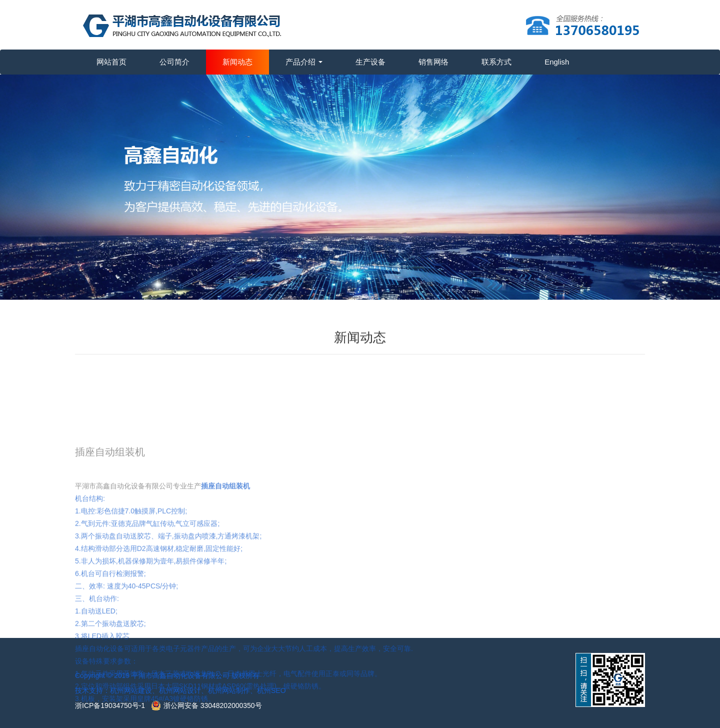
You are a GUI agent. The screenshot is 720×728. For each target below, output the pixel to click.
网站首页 (111, 62)
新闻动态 (237, 62)
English (557, 62)
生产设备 (370, 62)
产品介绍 (304, 62)
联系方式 (496, 62)
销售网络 (433, 62)
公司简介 (174, 62)
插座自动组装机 (225, 529)
